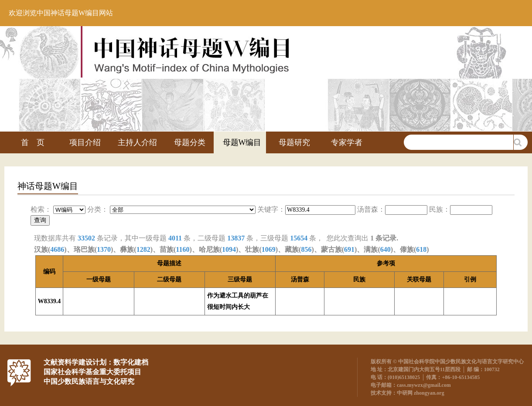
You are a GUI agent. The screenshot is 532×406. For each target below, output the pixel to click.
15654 (299, 238)
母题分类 (190, 142)
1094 (229, 249)
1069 (269, 249)
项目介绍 (85, 142)
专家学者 (347, 142)
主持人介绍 (137, 142)
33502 (86, 238)
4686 (57, 249)
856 (306, 249)
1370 (104, 249)
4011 (175, 238)
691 (349, 249)
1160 (182, 249)
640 (385, 249)
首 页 (33, 142)
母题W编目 (242, 142)
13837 (236, 238)
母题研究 (294, 142)
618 (421, 249)
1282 (143, 249)
